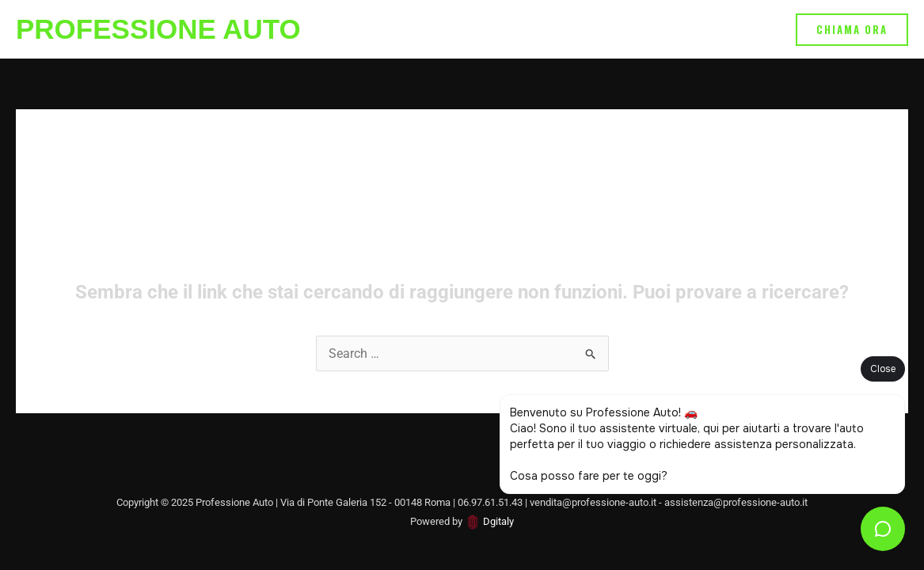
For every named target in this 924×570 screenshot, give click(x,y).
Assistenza (460, 29)
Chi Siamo (669, 29)
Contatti (745, 29)
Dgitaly (498, 521)
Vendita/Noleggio (565, 29)
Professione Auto (158, 29)
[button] (852, 30)
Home (388, 29)
